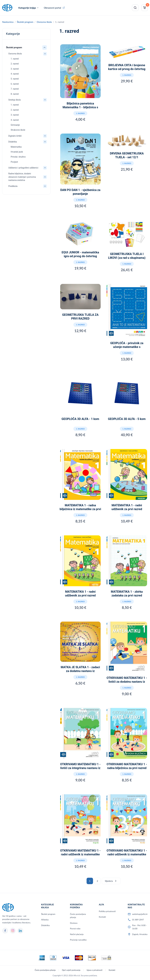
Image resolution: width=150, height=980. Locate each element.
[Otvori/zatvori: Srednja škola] (45, 100)
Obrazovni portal (52, 8)
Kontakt (102, 917)
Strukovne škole (18, 130)
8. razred (15, 94)
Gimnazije (15, 125)
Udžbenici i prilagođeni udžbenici (23, 168)
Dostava (74, 923)
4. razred (15, 74)
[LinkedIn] (20, 931)
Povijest (14, 162)
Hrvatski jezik (17, 152)
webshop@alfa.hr (140, 914)
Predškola (13, 186)
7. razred (15, 89)
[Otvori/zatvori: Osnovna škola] (45, 54)
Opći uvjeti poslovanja (71, 970)
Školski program (25, 22)
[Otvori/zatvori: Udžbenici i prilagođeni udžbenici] (45, 168)
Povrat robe (75, 928)
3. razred (15, 69)
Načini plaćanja (77, 934)
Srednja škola (15, 100)
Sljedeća (111, 881)
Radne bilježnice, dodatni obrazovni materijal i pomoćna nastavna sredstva (22, 177)
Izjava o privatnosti (95, 970)
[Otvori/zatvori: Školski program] (45, 47)
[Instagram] (13, 931)
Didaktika (13, 142)
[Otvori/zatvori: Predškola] (45, 186)
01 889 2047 (138, 920)
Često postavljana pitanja (78, 916)
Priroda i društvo (18, 157)
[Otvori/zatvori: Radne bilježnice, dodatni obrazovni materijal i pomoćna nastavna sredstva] (45, 177)
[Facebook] (5, 931)
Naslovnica (8, 22)
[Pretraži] (135, 8)
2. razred (15, 64)
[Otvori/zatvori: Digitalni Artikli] (45, 136)
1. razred (15, 59)
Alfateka (45, 920)
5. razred (15, 79)
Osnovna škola (44, 22)
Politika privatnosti (107, 911)
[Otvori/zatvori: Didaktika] (45, 142)
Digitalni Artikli (15, 136)
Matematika (16, 147)
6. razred (15, 84)
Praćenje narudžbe (78, 940)
